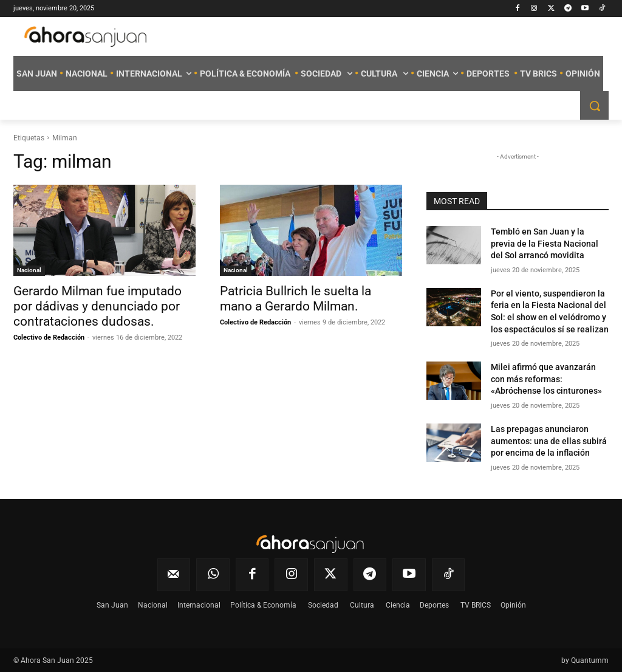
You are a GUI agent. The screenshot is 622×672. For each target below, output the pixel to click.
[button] (594, 105)
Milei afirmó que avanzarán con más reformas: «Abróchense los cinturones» (546, 379)
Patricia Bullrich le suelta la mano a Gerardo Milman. (296, 299)
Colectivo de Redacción (49, 338)
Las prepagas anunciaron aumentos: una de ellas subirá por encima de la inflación (549, 441)
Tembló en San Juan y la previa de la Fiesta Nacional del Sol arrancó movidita (545, 243)
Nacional (29, 270)
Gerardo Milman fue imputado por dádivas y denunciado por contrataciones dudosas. (97, 306)
